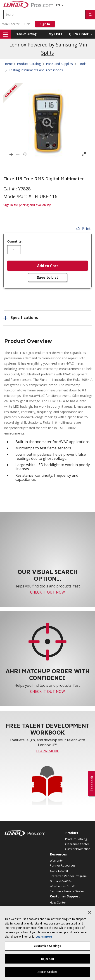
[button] (90, 15)
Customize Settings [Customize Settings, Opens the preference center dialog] (47, 947)
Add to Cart (48, 266)
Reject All (47, 960)
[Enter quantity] (14, 250)
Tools (82, 64)
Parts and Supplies (59, 64)
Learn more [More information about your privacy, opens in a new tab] (44, 938)
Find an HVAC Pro (62, 881)
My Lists (55, 34)
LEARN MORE (48, 751)
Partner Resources (63, 865)
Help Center (58, 902)
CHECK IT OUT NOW (47, 592)
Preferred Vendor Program (68, 876)
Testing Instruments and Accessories (36, 70)
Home (8, 64)
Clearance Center (77, 844)
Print (83, 229)
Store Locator (11, 24)
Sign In (45, 24)
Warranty (56, 860)
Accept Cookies (48, 973)
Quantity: (15, 241)
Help (27, 24)
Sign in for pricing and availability (27, 205)
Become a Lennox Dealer (67, 891)
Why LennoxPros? (62, 886)
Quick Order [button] (79, 34)
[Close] (90, 914)
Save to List (47, 277)
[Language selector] (58, 5)
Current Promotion (78, 849)
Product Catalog (26, 34)
